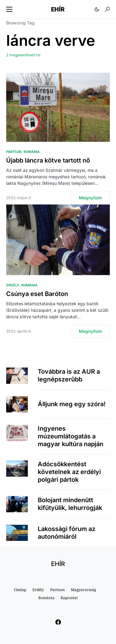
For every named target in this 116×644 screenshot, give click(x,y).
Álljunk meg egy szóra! (72, 404)
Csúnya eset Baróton (37, 294)
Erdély (13, 285)
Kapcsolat (69, 598)
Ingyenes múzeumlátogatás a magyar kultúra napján (71, 436)
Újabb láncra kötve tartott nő (48, 160)
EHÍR (58, 9)
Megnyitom (90, 198)
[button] (9, 9)
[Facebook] (58, 622)
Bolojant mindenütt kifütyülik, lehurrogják (70, 504)
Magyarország (83, 590)
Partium (14, 152)
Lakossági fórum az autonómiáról (67, 533)
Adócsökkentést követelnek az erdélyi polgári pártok (69, 472)
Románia (32, 152)
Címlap (20, 590)
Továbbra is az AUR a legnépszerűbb (69, 375)
